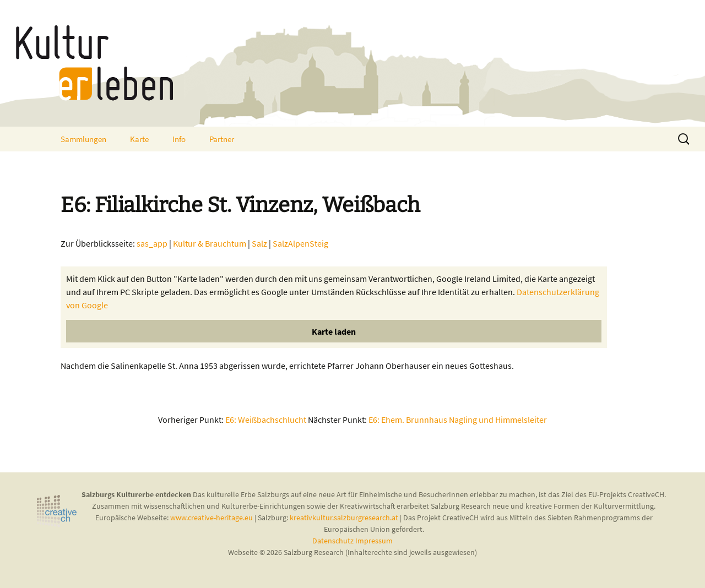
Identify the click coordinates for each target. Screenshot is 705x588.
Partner (222, 139)
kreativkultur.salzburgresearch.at (344, 518)
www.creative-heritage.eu (211, 518)
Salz (259, 243)
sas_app (152, 243)
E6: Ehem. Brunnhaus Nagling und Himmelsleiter (458, 420)
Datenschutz (334, 541)
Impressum (374, 541)
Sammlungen (83, 139)
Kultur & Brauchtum (210, 243)
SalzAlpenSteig (300, 243)
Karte (139, 139)
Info (179, 139)
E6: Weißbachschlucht (266, 420)
